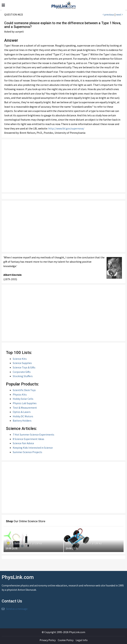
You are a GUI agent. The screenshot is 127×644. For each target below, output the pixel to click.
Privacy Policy (48, 640)
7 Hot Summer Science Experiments (33, 434)
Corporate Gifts (22, 372)
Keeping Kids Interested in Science (33, 448)
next (119, 14)
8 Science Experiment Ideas (28, 439)
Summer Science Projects (27, 452)
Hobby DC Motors (23, 416)
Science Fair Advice (23, 443)
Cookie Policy (66, 640)
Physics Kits (20, 394)
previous (108, 14)
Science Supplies (22, 363)
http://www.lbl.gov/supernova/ (66, 128)
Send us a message (17, 609)
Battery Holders (22, 421)
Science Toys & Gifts (24, 367)
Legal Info (82, 640)
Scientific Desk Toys (24, 390)
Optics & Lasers (22, 412)
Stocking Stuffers (23, 376)
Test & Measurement (25, 408)
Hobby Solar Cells (23, 399)
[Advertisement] (63, 166)
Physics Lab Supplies (25, 403)
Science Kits (20, 359)
